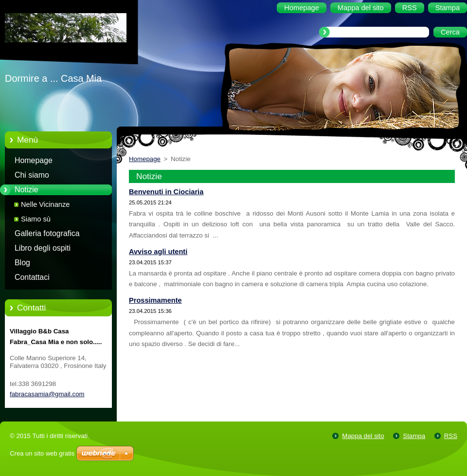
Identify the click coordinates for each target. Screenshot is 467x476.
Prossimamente (155, 300)
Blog (22, 263)
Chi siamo (32, 175)
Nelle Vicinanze (45, 204)
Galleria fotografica (47, 233)
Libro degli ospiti (43, 248)
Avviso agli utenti (158, 252)
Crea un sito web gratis (42, 453)
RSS (451, 436)
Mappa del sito (363, 436)
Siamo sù (36, 219)
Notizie (27, 190)
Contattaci (32, 277)
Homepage (34, 160)
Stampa (414, 436)
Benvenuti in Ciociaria (166, 192)
